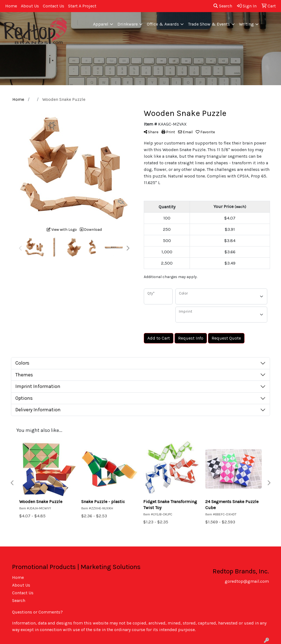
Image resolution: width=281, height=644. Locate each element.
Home (11, 6)
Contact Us (54, 6)
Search (223, 6)
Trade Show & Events (209, 24)
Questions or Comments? (37, 612)
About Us (30, 6)
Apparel (101, 24)
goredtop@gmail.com (247, 581)
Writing (246, 24)
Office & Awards (163, 24)
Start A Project (82, 6)
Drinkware (128, 24)
